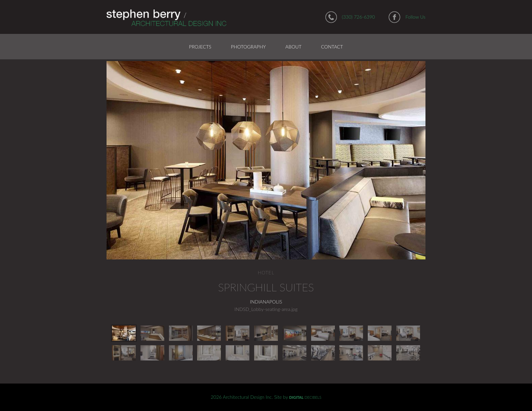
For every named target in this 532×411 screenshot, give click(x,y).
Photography (249, 47)
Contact (332, 47)
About (293, 47)
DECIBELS (305, 397)
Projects (200, 47)
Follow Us (415, 17)
